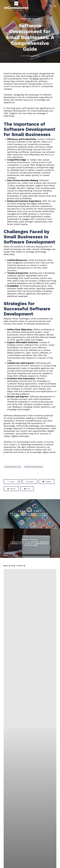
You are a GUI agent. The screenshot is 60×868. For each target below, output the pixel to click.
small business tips (13, 467)
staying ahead (38, 162)
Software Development (30, 19)
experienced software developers (24, 366)
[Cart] (50, 6)
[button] (55, 6)
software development (33, 467)
